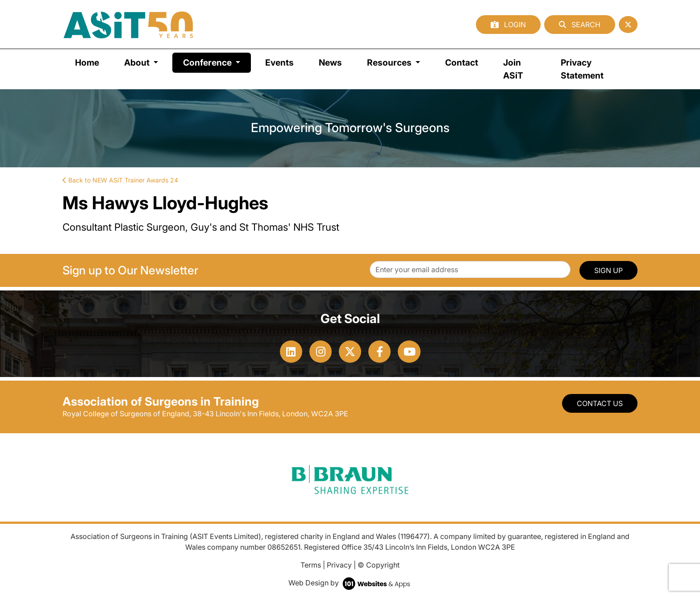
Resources (390, 62)
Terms (311, 565)
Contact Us (600, 403)
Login (508, 25)
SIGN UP (608, 270)
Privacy (339, 565)
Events (279, 62)
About (138, 62)
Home (87, 62)
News (330, 62)
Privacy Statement (582, 69)
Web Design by (350, 583)
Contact (462, 62)
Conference (217, 62)
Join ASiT (513, 69)
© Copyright (379, 565)
